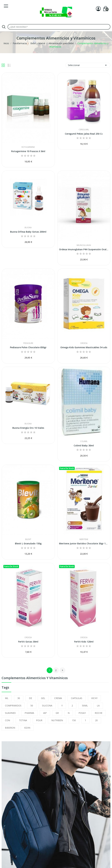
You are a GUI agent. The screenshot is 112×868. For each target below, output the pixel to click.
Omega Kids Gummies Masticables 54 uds (84, 347)
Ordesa (84, 343)
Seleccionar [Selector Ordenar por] (88, 65)
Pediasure (28, 343)
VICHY (94, 698)
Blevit (28, 539)
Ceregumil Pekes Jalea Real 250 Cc (84, 134)
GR (57, 713)
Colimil (84, 441)
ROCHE (99, 713)
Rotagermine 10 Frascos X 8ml (28, 151)
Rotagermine (28, 147)
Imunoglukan (84, 245)
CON (7, 720)
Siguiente (62, 670)
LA (98, 706)
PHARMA (29, 713)
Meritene (84, 539)
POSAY (82, 713)
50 (32, 706)
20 (96, 720)
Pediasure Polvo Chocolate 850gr (28, 347)
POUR (39, 720)
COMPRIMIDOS (13, 706)
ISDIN (27, 728)
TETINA (23, 720)
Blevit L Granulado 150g (28, 543)
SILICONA (47, 706)
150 (74, 720)
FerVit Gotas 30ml (28, 642)
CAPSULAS (77, 698)
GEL (43, 698)
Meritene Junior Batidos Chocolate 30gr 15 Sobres (84, 543)
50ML (85, 706)
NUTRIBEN (57, 720)
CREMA (58, 698)
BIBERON (10, 728)
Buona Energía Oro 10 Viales (28, 428)
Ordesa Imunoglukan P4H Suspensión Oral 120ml (84, 249)
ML (7, 698)
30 (19, 698)
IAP (45, 713)
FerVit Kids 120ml (84, 642)
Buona (28, 228)
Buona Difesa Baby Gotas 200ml (28, 232)
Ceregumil (84, 130)
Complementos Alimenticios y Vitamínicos (35, 678)
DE (30, 698)
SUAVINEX (10, 713)
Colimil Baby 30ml (84, 445)
